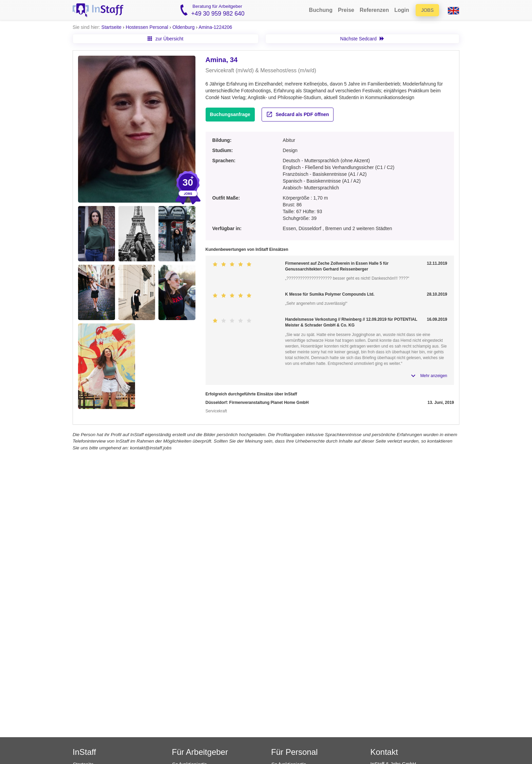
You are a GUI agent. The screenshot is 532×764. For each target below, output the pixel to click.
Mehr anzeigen (434, 376)
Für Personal (294, 752)
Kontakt (384, 752)
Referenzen (374, 10)
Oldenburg (183, 27)
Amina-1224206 (215, 27)
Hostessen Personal (147, 27)
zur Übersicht (165, 39)
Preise (346, 10)
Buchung (321, 10)
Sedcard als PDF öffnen (298, 114)
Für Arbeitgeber (200, 752)
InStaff (84, 752)
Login (402, 10)
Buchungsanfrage (230, 114)
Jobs (427, 10)
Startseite (111, 27)
